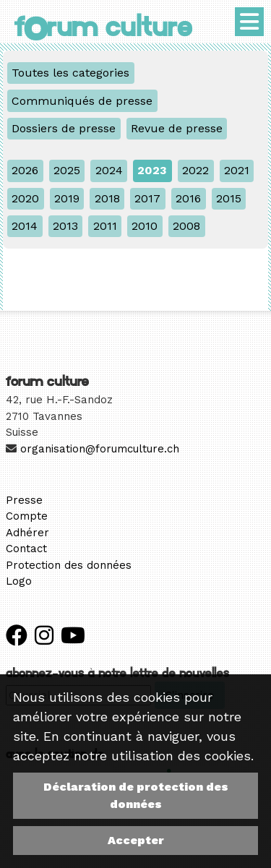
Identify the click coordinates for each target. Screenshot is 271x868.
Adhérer (27, 533)
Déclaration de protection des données (136, 795)
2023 (152, 170)
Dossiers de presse (64, 128)
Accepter (136, 840)
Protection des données (69, 565)
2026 (25, 170)
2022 (195, 170)
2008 (186, 226)
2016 (188, 198)
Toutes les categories (70, 73)
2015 (229, 198)
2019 (67, 198)
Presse (24, 500)
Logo (19, 581)
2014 (25, 226)
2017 (147, 198)
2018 (107, 198)
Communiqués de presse (82, 101)
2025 (67, 170)
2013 (65, 226)
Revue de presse (177, 128)
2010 (145, 226)
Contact (26, 549)
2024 (109, 170)
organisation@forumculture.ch (100, 449)
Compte (27, 516)
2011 (105, 226)
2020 (25, 198)
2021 (237, 170)
